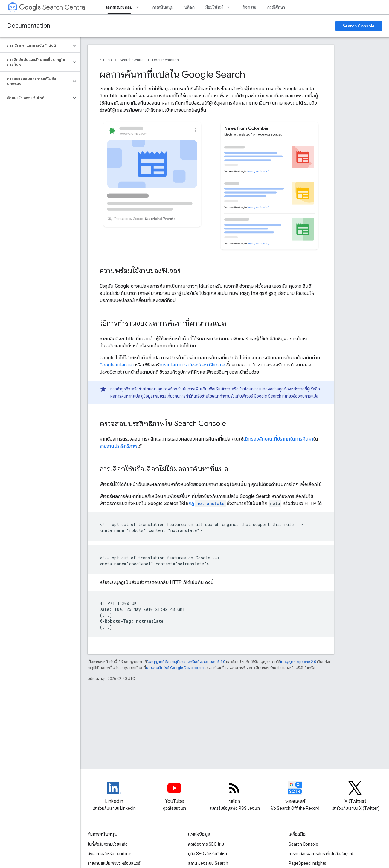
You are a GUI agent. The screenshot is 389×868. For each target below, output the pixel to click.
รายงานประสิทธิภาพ (118, 446)
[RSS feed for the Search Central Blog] (235, 793)
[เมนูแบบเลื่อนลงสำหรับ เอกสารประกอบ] (140, 7)
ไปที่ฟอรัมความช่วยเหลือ (108, 844)
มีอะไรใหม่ (214, 7)
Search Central (53, 7)
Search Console (359, 26)
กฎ (207, 503)
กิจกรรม (249, 7)
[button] (35, 45)
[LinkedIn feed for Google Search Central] (114, 793)
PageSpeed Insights (307, 863)
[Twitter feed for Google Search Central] (355, 793)
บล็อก (190, 7)
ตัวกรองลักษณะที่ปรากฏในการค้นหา (278, 439)
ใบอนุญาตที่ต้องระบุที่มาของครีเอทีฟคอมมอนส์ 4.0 (186, 662)
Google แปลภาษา (117, 365)
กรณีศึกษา (276, 7)
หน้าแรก (106, 60)
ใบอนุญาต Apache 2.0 (298, 662)
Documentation (29, 26)
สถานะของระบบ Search (208, 863)
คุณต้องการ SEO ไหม (206, 844)
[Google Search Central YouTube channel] (175, 793)
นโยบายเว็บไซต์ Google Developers (175, 668)
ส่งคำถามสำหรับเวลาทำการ (110, 854)
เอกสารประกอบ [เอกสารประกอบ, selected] (119, 7)
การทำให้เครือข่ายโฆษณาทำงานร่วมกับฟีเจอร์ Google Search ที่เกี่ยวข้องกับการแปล (249, 396)
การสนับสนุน (163, 7)
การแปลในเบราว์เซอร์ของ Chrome (192, 365)
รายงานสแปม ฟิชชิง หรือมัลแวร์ (114, 863)
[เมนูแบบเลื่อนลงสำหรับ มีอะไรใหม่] (230, 7)
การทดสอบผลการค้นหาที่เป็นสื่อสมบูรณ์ (321, 854)
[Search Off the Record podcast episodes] (295, 793)
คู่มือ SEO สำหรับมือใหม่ (208, 854)
